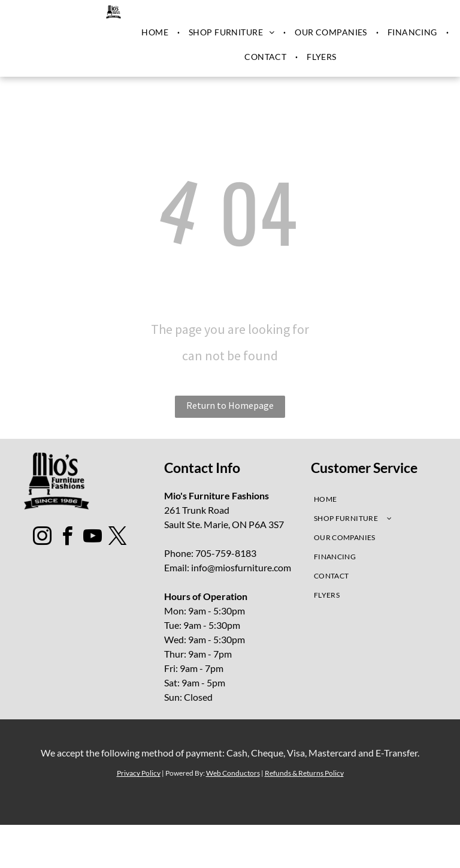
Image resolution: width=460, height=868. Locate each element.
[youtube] (93, 538)
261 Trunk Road (197, 510)
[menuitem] (156, 32)
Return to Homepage (230, 405)
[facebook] (68, 538)
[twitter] (118, 538)
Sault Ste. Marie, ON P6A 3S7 (224, 524)
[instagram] (43, 538)
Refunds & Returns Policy (304, 773)
